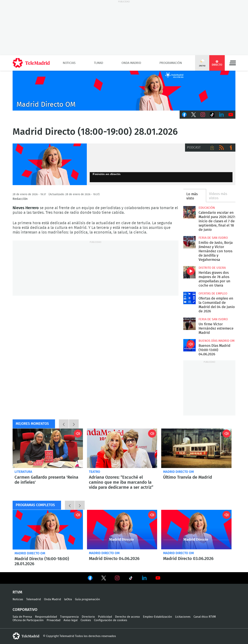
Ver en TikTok (131, 579)
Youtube (231, 115)
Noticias (69, 63)
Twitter (194, 115)
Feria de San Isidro (213, 238)
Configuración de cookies (111, 620)
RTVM (17, 592)
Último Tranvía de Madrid (188, 477)
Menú (232, 63)
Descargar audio (212, 148)
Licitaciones (183, 617)
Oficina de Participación (28, 620)
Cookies (86, 620)
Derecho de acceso (127, 617)
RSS (221, 148)
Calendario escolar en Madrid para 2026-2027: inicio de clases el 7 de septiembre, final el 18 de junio (189, 212)
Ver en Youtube (158, 578)
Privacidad (54, 620)
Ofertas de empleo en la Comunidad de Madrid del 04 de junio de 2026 (189, 298)
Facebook (184, 115)
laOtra (68, 599)
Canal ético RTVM (205, 617)
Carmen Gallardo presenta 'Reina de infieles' (48, 448)
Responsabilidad (46, 617)
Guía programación (87, 599)
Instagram (203, 115)
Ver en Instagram (117, 578)
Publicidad (105, 617)
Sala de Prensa (22, 617)
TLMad (99, 63)
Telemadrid (34, 599)
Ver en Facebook (90, 579)
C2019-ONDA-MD (124, 91)
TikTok (212, 115)
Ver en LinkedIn (144, 578)
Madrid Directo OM (178, 472)
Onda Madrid (131, 63)
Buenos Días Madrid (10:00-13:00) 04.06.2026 (189, 345)
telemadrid (26, 636)
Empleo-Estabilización (158, 617)
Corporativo (25, 610)
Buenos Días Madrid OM (217, 341)
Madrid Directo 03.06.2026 (196, 530)
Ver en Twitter (104, 579)
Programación (171, 63)
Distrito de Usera (212, 268)
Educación (207, 208)
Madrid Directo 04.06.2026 (122, 530)
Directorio (88, 617)
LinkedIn (221, 115)
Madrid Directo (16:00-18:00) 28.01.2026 (48, 530)
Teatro (95, 472)
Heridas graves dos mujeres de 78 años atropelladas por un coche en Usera (189, 272)
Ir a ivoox (231, 148)
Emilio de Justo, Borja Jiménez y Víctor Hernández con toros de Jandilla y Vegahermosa (189, 242)
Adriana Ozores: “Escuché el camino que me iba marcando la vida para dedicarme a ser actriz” (122, 448)
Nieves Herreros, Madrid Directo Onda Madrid (50, 164)
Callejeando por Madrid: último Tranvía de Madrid (196, 448)
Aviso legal (71, 620)
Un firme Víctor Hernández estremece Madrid (189, 324)
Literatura (23, 472)
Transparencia (69, 617)
